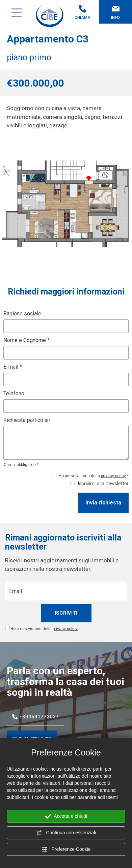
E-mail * (13, 367)
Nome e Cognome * (27, 340)
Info (115, 12)
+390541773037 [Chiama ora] (35, 717)
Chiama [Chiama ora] (83, 12)
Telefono (14, 393)
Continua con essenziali (66, 833)
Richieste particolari (27, 420)
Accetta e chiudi (66, 816)
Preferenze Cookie (66, 849)
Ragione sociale (22, 314)
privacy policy (113, 476)
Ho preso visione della (44, 629)
